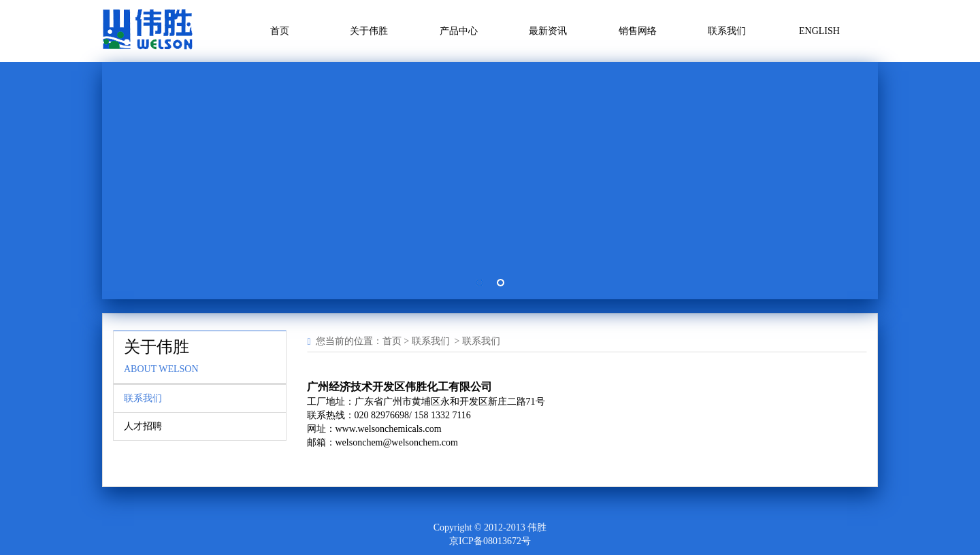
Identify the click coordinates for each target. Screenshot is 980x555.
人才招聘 (143, 426)
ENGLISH (819, 31)
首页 (280, 31)
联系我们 (727, 31)
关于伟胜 (369, 31)
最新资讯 (548, 31)
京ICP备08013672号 (490, 541)
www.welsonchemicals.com (389, 429)
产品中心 (459, 31)
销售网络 (638, 31)
